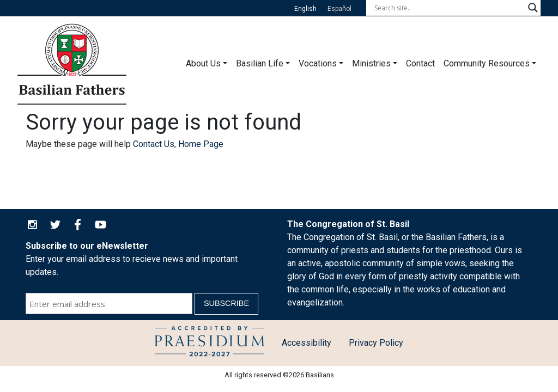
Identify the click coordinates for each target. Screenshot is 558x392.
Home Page (201, 144)
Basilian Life (260, 63)
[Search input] (448, 8)
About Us (203, 63)
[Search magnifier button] (533, 8)
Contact (420, 63)
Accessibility (307, 343)
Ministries (371, 63)
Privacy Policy (376, 343)
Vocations (318, 63)
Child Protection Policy (210, 343)
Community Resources (487, 63)
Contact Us (154, 144)
